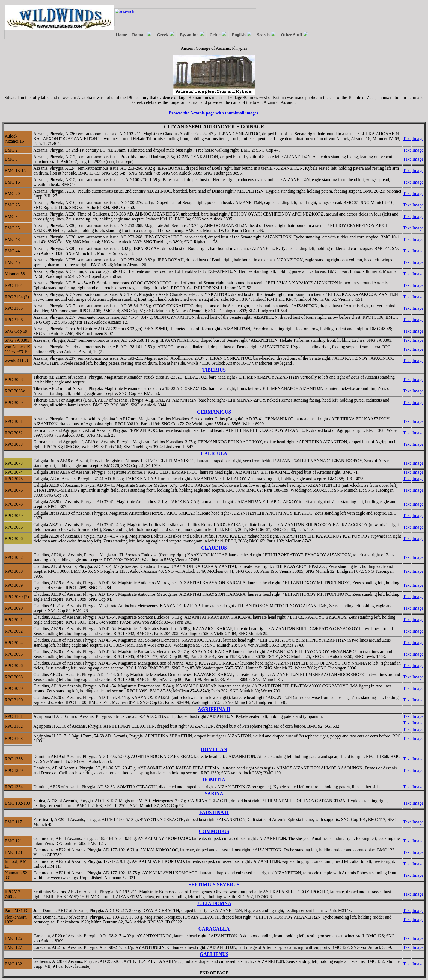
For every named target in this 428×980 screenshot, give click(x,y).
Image (418, 139)
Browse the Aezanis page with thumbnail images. (214, 113)
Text (407, 139)
